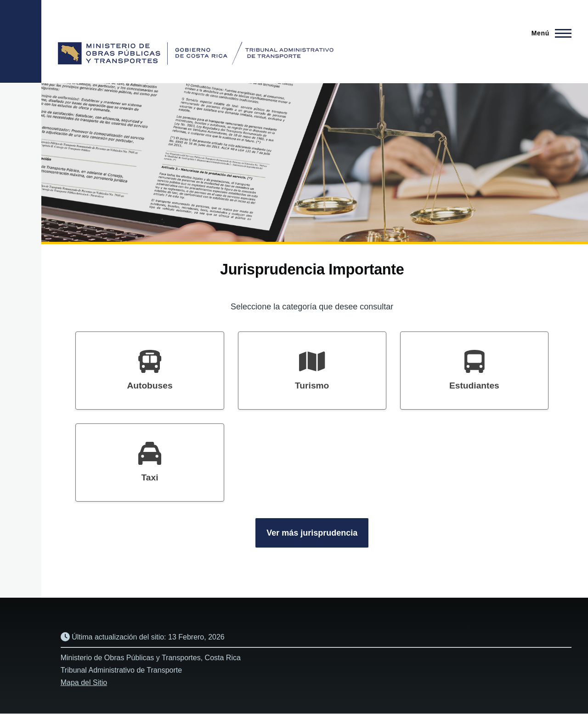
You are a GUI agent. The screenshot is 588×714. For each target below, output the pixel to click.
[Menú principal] (549, 33)
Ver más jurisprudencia (312, 533)
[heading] (150, 371)
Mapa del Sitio (84, 683)
